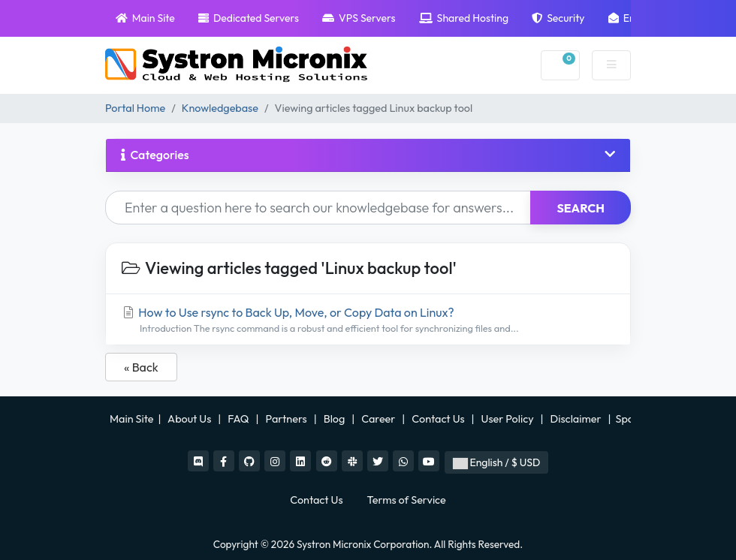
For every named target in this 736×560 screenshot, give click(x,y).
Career (378, 419)
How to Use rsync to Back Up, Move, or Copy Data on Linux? (368, 320)
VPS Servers (359, 18)
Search (581, 208)
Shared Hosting (464, 18)
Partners (288, 419)
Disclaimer (577, 419)
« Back (141, 367)
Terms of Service (407, 500)
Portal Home (135, 108)
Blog (336, 419)
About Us (190, 419)
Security (558, 18)
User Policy (509, 419)
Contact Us (439, 419)
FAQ (239, 419)
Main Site (145, 18)
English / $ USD (497, 462)
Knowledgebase (220, 108)
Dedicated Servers (249, 18)
